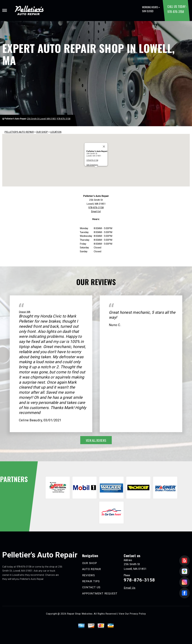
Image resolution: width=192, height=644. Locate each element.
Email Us (130, 588)
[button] (96, 170)
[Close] (104, 147)
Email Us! (96, 211)
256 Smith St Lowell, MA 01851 (42, 119)
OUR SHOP (42, 132)
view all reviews (96, 440)
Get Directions (92, 165)
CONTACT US (91, 587)
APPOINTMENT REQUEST (100, 593)
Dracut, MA (25, 312)
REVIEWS (88, 575)
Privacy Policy (138, 614)
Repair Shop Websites (80, 614)
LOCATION (56, 132)
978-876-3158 (176, 11)
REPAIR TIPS (91, 581)
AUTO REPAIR (92, 569)
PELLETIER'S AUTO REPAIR (19, 132)
